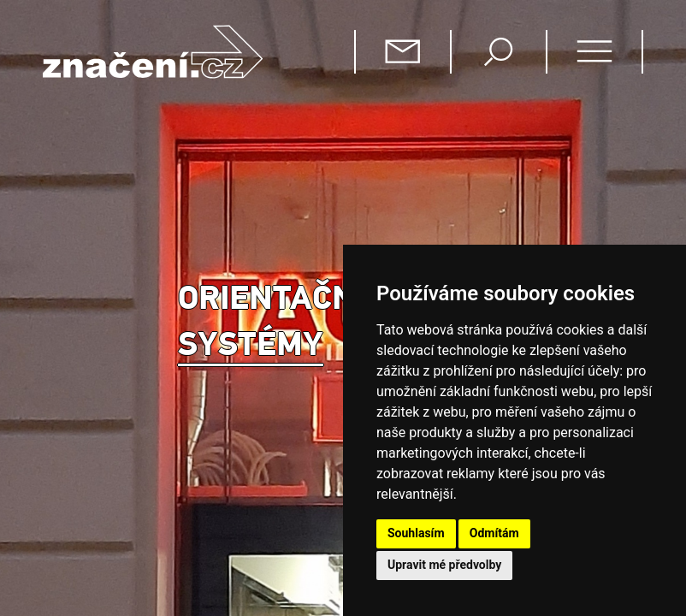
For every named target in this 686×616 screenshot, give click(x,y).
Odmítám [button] (494, 533)
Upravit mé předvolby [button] (444, 565)
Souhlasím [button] (416, 533)
